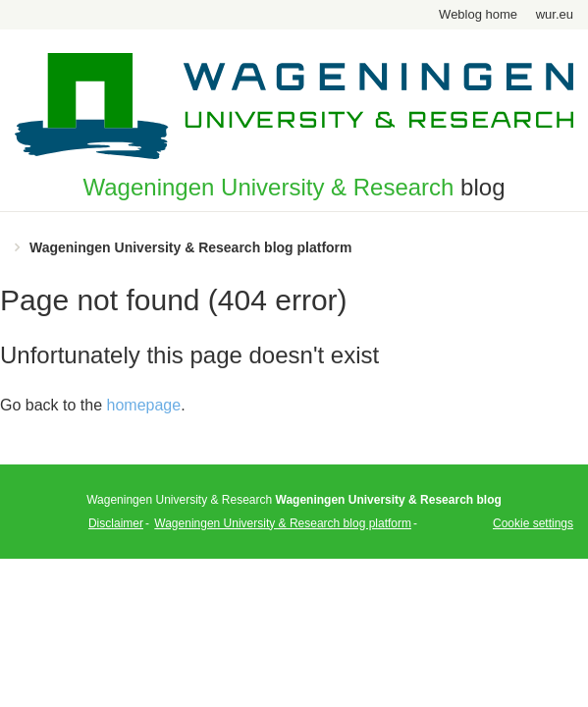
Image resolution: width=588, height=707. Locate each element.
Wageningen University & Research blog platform (191, 247)
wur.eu (555, 14)
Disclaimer (116, 523)
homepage (144, 405)
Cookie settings (533, 523)
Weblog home (478, 14)
